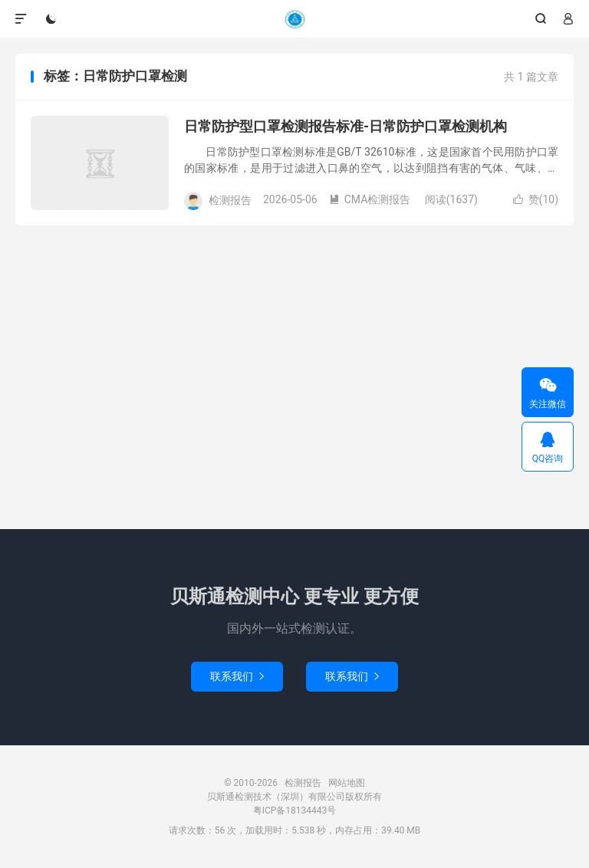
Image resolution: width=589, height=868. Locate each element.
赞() (536, 199)
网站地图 (347, 783)
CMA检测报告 (370, 199)
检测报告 (294, 19)
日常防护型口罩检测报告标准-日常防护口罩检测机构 (346, 126)
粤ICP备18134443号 (295, 810)
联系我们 (237, 676)
